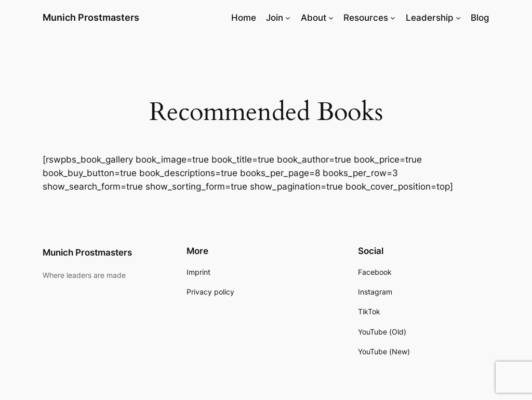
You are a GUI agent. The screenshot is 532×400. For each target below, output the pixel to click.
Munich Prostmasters (91, 17)
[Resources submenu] (393, 18)
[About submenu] (331, 18)
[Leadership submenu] (458, 18)
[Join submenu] (288, 18)
